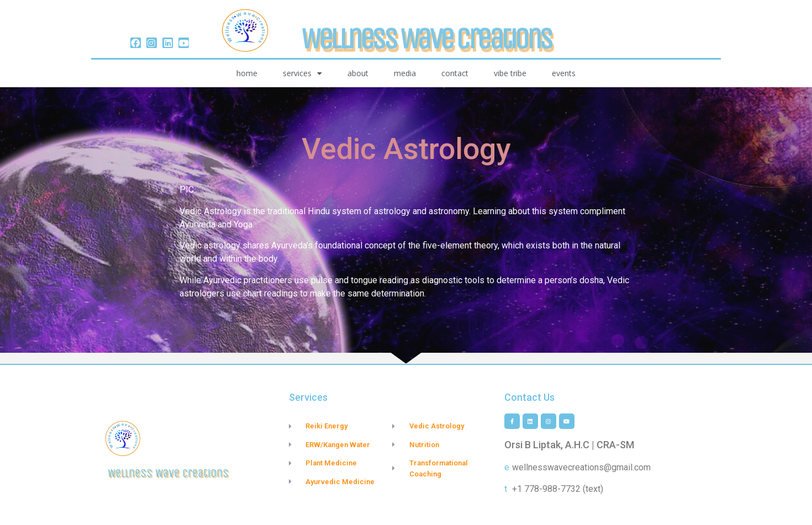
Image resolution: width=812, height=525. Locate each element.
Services (302, 73)
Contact (455, 73)
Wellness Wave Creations (426, 54)
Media (405, 73)
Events (564, 73)
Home (247, 73)
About (358, 73)
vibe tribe (510, 73)
